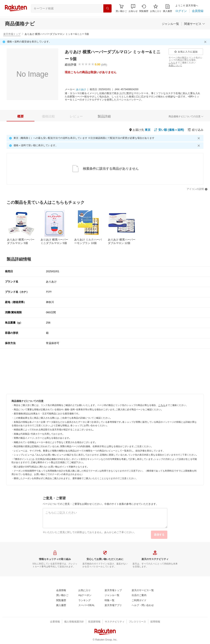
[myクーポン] (85, 595)
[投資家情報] (94, 622)
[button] (133, 8)
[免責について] (175, 65)
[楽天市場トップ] (113, 590)
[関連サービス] (195, 24)
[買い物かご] (62, 595)
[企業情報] (55, 622)
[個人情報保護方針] (74, 622)
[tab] (21, 116)
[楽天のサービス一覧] (143, 590)
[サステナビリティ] (115, 622)
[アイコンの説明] (197, 189)
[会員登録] (198, 11)
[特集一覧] (110, 601)
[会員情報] (61, 590)
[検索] (107, 8)
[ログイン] (181, 11)
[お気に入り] (156, 8)
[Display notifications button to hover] (121, 8)
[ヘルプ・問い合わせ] (143, 605)
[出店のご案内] (139, 595)
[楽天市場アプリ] (113, 605)
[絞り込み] (195, 130)
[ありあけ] (81, 90)
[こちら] (172, 63)
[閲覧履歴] (144, 8)
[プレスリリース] (137, 622)
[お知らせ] (133, 8)
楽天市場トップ (12, 34)
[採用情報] (155, 622)
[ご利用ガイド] (139, 601)
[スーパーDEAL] (86, 605)
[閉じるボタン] (206, 42)
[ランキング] (84, 601)
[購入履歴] (168, 8)
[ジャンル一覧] (170, 24)
